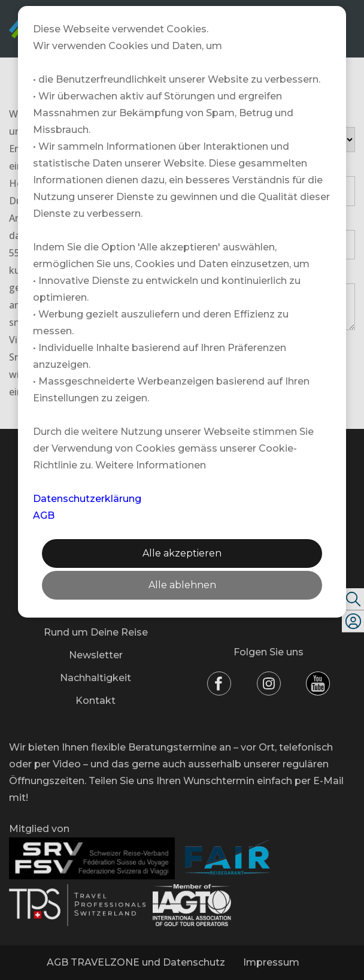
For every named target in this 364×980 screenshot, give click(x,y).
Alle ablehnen (182, 585)
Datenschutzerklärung (87, 499)
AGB (44, 515)
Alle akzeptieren (182, 553)
